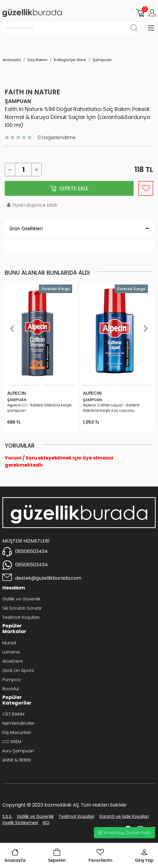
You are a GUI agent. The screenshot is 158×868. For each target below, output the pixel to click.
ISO (46, 823)
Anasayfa (15, 856)
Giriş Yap (144, 856)
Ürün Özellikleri (79, 229)
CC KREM (12, 741)
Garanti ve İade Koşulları (124, 816)
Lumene (11, 652)
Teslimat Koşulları (21, 617)
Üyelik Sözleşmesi (20, 823)
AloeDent (13, 661)
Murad (9, 643)
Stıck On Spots (18, 670)
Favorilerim (100, 856)
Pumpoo (12, 679)
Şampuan (102, 60)
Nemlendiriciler (18, 723)
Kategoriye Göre (70, 60)
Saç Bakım (37, 60)
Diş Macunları (17, 732)
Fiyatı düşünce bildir (35, 205)
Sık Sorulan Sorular (22, 608)
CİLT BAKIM (13, 714)
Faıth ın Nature (32, 92)
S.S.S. (7, 816)
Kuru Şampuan (18, 751)
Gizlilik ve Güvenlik (21, 599)
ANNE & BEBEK (17, 760)
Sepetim (57, 856)
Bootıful (11, 689)
